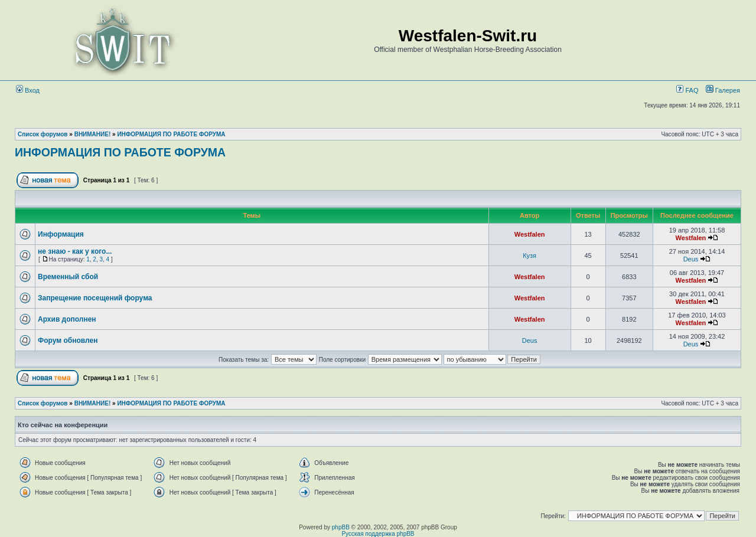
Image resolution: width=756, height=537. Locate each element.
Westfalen (530, 234)
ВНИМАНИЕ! (93, 134)
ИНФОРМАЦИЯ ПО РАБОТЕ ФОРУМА (171, 134)
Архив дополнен (67, 319)
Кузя (529, 256)
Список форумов (43, 134)
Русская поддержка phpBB (378, 534)
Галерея (728, 90)
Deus (691, 259)
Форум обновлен (68, 340)
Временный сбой (68, 277)
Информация (61, 234)
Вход (28, 90)
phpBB (341, 527)
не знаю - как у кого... (75, 251)
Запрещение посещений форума (95, 298)
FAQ (687, 90)
